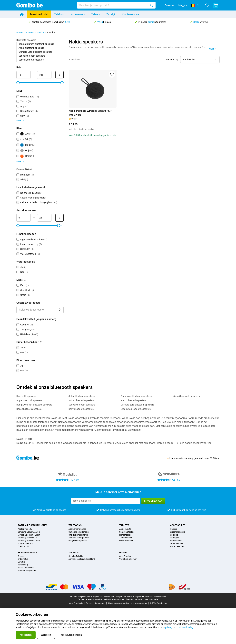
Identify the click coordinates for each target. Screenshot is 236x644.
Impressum (100, 603)
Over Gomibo (125, 556)
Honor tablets (125, 535)
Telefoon (59, 14)
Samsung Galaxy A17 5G (29, 541)
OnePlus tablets (126, 541)
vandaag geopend (194, 458)
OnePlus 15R (23, 546)
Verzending (23, 565)
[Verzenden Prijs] (59, 75)
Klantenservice (130, 14)
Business (169, 5)
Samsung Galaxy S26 (27, 538)
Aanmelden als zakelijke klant (82, 559)
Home (19, 32)
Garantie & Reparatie (27, 571)
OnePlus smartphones (78, 535)
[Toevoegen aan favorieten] (112, 74)
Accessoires (78, 14)
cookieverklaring (185, 627)
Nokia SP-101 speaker (33, 443)
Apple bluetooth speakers (31, 48)
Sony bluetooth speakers (31, 60)
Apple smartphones (77, 529)
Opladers (174, 535)
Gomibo (124, 552)
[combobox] (116, 5)
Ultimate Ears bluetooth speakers (35, 52)
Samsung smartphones (79, 532)
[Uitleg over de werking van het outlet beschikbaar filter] (41, 342)
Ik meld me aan (153, 501)
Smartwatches (177, 544)
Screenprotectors (178, 532)
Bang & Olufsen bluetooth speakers (36, 44)
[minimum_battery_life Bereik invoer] (24, 218)
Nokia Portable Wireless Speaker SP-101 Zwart (91, 113)
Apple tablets (125, 529)
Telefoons (75, 525)
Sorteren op (172, 60)
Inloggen (182, 5)
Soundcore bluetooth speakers (136, 396)
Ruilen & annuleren (26, 568)
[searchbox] (113, 5)
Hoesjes (174, 529)
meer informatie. (151, 599)
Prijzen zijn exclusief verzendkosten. (151, 597)
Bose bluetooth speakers (29, 409)
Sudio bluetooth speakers (133, 400)
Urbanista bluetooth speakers (136, 409)
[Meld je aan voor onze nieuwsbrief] (106, 501)
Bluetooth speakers (36, 32)
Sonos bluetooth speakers (32, 56)
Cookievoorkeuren (139, 603)
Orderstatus (23, 559)
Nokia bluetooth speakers (81, 400)
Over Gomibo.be (76, 603)
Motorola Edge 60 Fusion (29, 535)
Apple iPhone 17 (25, 529)
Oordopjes (175, 538)
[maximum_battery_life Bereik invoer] (44, 218)
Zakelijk (111, 14)
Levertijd (21, 562)
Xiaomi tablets (126, 538)
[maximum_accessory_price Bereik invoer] (44, 75)
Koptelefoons (176, 541)
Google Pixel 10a (25, 544)
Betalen (21, 556)
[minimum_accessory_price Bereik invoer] (24, 75)
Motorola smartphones (79, 538)
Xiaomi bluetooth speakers (186, 396)
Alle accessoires (177, 546)
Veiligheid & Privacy (128, 559)
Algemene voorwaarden (118, 603)
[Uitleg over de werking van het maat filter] (25, 280)
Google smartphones (78, 541)
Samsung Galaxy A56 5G (29, 532)
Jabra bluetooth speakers (82, 396)
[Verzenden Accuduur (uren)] (59, 218)
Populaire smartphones (33, 525)
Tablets (96, 14)
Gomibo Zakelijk (76, 556)
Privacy (89, 603)
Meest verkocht (39, 14)
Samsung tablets (127, 532)
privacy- (169, 627)
